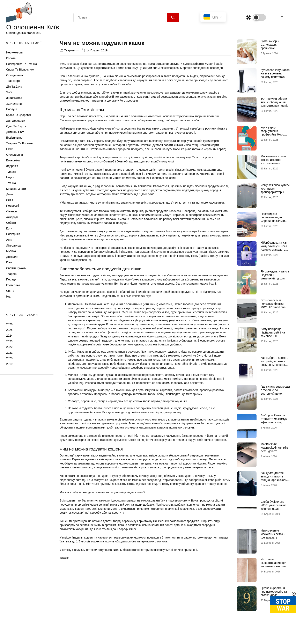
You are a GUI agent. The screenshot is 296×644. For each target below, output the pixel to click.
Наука (10, 177)
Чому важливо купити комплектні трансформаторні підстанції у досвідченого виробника (275, 194)
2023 (9, 341)
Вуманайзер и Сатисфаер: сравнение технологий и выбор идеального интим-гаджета (274, 50)
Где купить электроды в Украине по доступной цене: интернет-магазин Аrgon (275, 393)
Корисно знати (16, 189)
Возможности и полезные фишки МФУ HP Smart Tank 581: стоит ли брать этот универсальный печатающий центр (274, 309)
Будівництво (14, 138)
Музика (11, 251)
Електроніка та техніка (21, 64)
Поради (11, 279)
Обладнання (14, 75)
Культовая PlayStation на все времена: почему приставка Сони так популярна (275, 75)
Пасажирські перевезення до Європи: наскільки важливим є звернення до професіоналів (273, 222)
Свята (10, 291)
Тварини (12, 274)
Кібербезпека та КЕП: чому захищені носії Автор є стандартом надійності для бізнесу (275, 250)
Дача (9, 194)
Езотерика (13, 285)
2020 (9, 358)
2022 (9, 347)
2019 (9, 364)
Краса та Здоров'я (18, 115)
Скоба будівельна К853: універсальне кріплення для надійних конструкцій (275, 507)
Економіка (13, 160)
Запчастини (14, 104)
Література (13, 246)
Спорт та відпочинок (20, 69)
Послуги (12, 109)
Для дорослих (16, 121)
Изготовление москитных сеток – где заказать (273, 534)
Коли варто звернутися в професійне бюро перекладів (272, 133)
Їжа (8, 297)
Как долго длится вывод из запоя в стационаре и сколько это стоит (275, 478)
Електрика (13, 234)
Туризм (11, 172)
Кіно (9, 262)
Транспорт (13, 81)
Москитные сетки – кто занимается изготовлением (273, 160)
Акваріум (12, 217)
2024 (9, 336)
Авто (9, 240)
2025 (9, 330)
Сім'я (10, 200)
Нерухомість (14, 52)
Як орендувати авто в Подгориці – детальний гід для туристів (275, 277)
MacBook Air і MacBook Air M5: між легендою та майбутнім (274, 449)
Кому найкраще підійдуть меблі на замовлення (273, 332)
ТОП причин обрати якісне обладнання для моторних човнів (274, 102)
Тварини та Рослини (20, 143)
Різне (10, 149)
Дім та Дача (14, 87)
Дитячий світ (15, 132)
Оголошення (14, 155)
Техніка (11, 183)
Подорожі (12, 206)
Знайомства (14, 98)
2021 (9, 353)
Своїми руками (16, 268)
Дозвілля (12, 257)
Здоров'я (12, 166)
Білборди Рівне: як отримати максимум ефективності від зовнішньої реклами (274, 420)
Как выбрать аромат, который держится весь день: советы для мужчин (274, 363)
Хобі (9, 92)
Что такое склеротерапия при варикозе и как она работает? (273, 564)
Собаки (11, 223)
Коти (9, 228)
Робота (11, 58)
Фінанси (12, 211)
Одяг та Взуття (16, 126)
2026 (9, 324)
